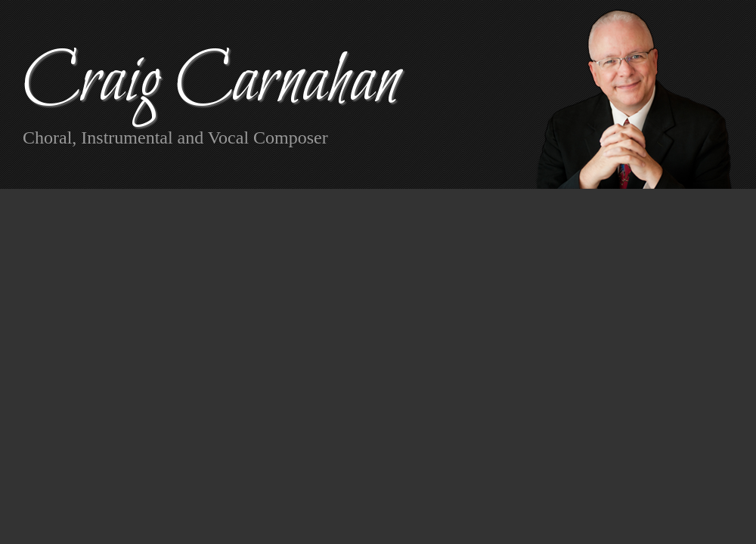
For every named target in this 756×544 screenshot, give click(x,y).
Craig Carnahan (211, 83)
